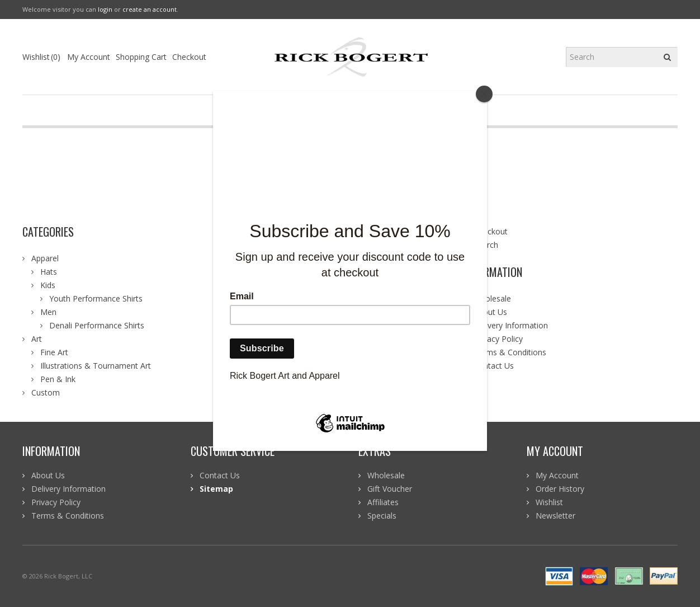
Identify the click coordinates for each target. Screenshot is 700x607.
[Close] (484, 94)
